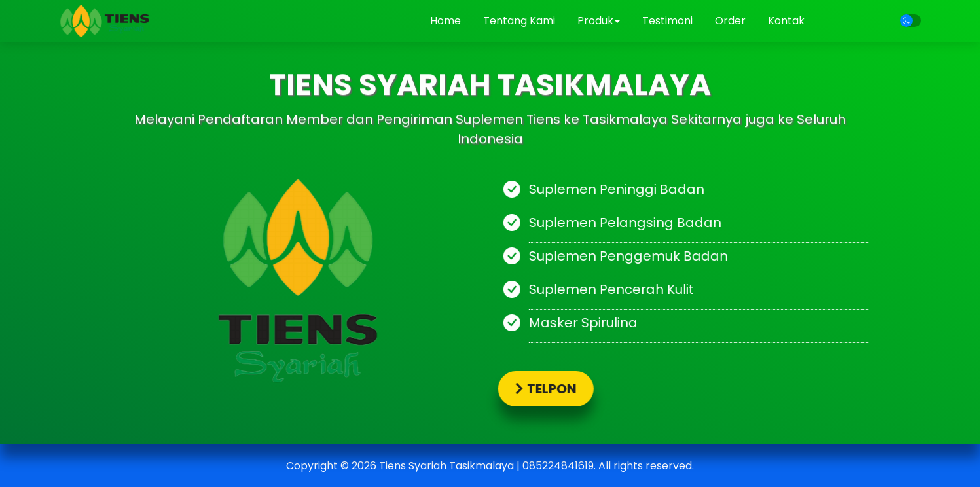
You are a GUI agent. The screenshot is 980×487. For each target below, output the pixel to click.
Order (730, 21)
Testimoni (667, 21)
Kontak (786, 21)
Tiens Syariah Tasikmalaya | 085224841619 (486, 466)
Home (445, 21)
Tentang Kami (519, 21)
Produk (599, 21)
